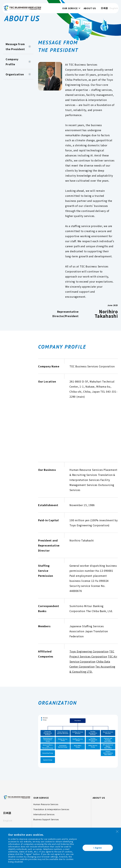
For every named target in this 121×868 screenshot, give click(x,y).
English (109, 10)
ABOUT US (85, 10)
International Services (44, 814)
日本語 (100, 10)
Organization (15, 74)
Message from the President (15, 47)
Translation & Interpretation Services (51, 809)
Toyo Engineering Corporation (89, 651)
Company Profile (12, 62)
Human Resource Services (46, 804)
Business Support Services (46, 819)
